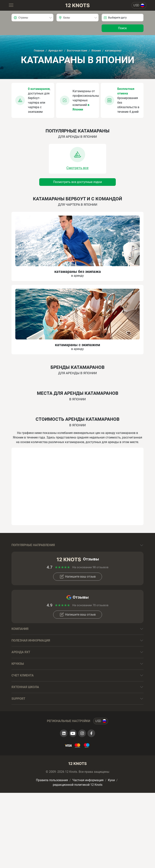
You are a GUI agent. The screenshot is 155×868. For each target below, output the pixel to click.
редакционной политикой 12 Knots (78, 785)
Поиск (122, 28)
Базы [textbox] (67, 18)
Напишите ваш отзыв (78, 577)
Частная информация (88, 780)
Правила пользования (52, 780)
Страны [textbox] (23, 18)
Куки (111, 780)
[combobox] (32, 18)
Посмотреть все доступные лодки (77, 182)
